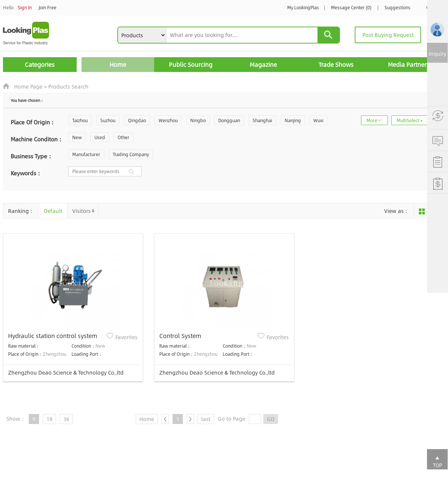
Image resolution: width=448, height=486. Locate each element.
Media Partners (409, 64)
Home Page (28, 86)
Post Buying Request (388, 35)
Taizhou (80, 120)
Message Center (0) (351, 7)
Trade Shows (336, 64)
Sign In (25, 7)
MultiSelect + (410, 120)
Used (100, 137)
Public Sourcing (191, 64)
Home (118, 64)
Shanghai (262, 120)
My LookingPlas (303, 7)
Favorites (126, 337)
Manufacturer (86, 154)
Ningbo (198, 120)
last (206, 419)
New (77, 137)
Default (53, 211)
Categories (40, 64)
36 (66, 419)
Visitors (81, 211)
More (372, 120)
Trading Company (131, 154)
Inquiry (437, 54)
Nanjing (293, 120)
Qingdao (137, 120)
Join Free (48, 7)
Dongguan (229, 120)
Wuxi (318, 120)
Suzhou (108, 120)
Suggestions (397, 7)
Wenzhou (168, 120)
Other (124, 137)
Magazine (263, 64)
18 (49, 419)
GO (271, 419)
